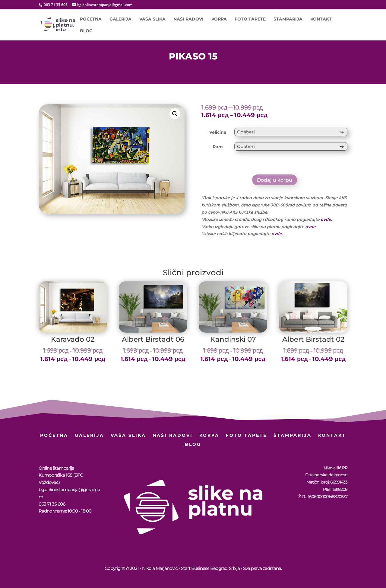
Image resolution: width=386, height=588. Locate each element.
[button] (175, 114)
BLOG (86, 31)
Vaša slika (152, 19)
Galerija (120, 19)
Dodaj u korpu (275, 180)
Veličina (218, 132)
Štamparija (288, 19)
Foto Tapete (250, 19)
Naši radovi (188, 19)
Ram (218, 147)
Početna (91, 19)
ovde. (326, 219)
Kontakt (321, 19)
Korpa (219, 19)
